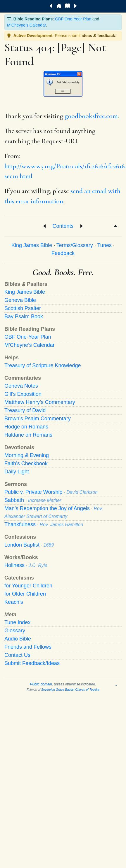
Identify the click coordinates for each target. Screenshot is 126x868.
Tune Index (17, 622)
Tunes (105, 245)
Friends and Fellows (28, 647)
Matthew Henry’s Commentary (40, 402)
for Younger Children (28, 586)
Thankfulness (44, 524)
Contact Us (17, 655)
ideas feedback (98, 36)
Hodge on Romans (26, 427)
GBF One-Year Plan (73, 19)
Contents (63, 226)
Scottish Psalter (23, 308)
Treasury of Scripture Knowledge (43, 365)
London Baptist (29, 545)
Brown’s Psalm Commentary (38, 419)
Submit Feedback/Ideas (32, 663)
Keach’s (14, 602)
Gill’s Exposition (23, 394)
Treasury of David (25, 410)
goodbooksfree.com (91, 116)
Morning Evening (27, 455)
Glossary (15, 631)
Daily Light (17, 472)
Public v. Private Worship (51, 492)
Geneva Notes (21, 386)
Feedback (63, 253)
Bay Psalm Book (24, 316)
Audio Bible (18, 639)
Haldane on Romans (28, 435)
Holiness (26, 565)
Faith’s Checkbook (26, 463)
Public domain (41, 684)
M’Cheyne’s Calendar (26, 25)
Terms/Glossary (75, 245)
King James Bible (32, 245)
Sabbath (33, 500)
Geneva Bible (20, 300)
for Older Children (25, 594)
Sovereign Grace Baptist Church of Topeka (70, 689)
